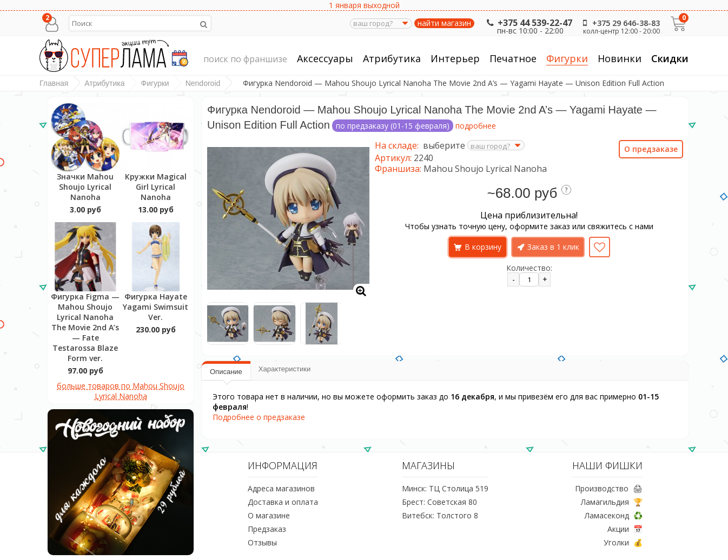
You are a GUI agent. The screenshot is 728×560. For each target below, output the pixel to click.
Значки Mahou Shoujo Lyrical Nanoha (85, 187)
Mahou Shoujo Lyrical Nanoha (485, 169)
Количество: (529, 268)
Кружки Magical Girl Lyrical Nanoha (156, 187)
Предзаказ (267, 529)
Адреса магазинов (281, 488)
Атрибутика (392, 59)
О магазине (269, 515)
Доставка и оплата (283, 502)
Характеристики (284, 369)
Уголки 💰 (623, 542)
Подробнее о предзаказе (259, 417)
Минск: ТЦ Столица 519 (445, 488)
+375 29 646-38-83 (619, 23)
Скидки (670, 58)
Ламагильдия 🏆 (612, 502)
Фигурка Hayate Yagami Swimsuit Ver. (155, 307)
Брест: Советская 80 (439, 502)
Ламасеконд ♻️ (614, 515)
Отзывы (262, 542)
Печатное (513, 59)
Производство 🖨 (609, 488)
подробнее (476, 126)
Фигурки (567, 59)
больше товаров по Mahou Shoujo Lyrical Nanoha (121, 391)
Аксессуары (325, 59)
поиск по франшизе (245, 59)
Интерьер (455, 59)
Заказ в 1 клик (553, 247)
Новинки (620, 58)
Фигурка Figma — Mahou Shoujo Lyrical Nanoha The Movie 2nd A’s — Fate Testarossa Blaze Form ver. (85, 327)
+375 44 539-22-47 (528, 23)
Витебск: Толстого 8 (440, 515)
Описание (226, 372)
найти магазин (444, 23)
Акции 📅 (625, 529)
